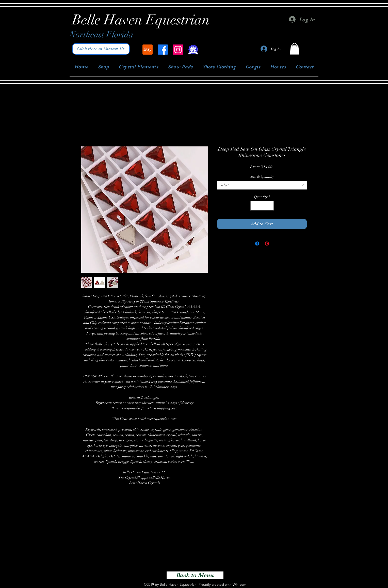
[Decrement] (254, 206)
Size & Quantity (262, 177)
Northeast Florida (101, 35)
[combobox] (262, 185)
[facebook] (163, 50)
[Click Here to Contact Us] (101, 49)
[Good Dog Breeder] (193, 50)
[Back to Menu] (195, 575)
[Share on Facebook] (257, 244)
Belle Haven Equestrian (141, 20)
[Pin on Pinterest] (267, 244)
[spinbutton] (262, 206)
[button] (295, 49)
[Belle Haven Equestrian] (148, 50)
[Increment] (270, 206)
